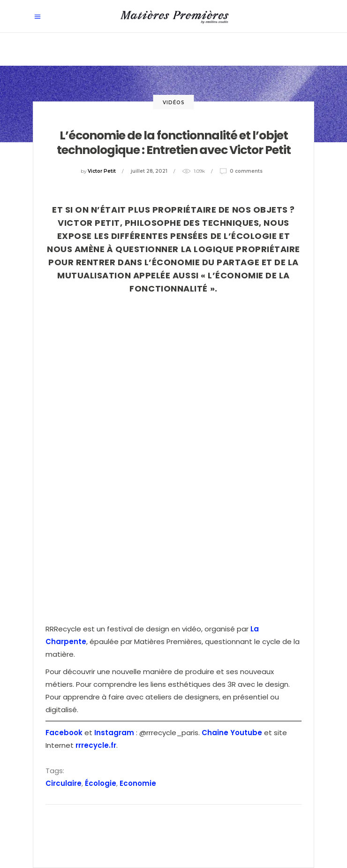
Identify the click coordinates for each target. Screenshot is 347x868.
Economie (138, 783)
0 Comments (246, 171)
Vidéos (174, 103)
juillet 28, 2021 (149, 171)
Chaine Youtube (232, 733)
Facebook (64, 733)
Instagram (114, 733)
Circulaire (64, 783)
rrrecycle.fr (96, 745)
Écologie (101, 783)
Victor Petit (102, 171)
